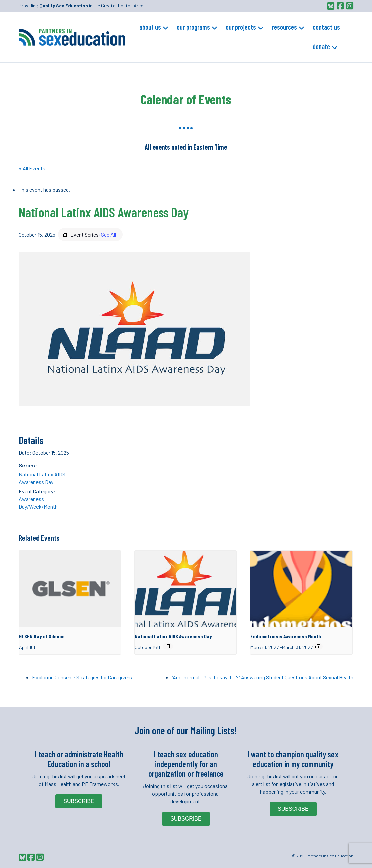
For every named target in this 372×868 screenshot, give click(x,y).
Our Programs (193, 27)
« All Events (32, 168)
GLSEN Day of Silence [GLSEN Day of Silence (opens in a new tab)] (42, 636)
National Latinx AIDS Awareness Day (173, 636)
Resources (284, 27)
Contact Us (326, 27)
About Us (150, 27)
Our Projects (241, 27)
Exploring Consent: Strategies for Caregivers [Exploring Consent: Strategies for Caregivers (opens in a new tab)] (82, 677)
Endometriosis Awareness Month (286, 636)
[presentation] (70, 589)
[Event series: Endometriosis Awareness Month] (318, 646)
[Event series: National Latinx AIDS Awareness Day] (168, 646)
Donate (321, 46)
